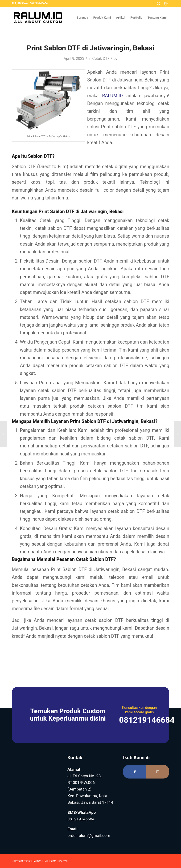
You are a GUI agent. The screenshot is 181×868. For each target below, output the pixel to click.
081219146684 (81, 819)
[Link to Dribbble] (166, 4)
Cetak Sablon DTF (95, 559)
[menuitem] (83, 18)
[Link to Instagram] (158, 772)
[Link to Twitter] (158, 4)
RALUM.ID (112, 96)
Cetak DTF (101, 59)
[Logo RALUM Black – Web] (40, 18)
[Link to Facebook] (135, 772)
